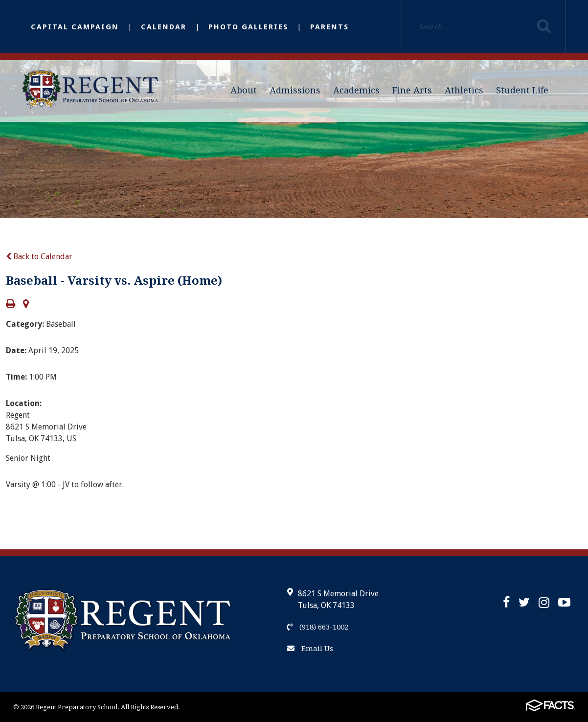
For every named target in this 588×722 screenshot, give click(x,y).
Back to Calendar (39, 257)
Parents (329, 27)
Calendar (164, 27)
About (244, 90)
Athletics (464, 90)
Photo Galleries (248, 27)
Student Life (522, 90)
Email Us (310, 649)
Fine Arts (412, 90)
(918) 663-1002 (318, 627)
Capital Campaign (75, 27)
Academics (356, 90)
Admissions (295, 90)
